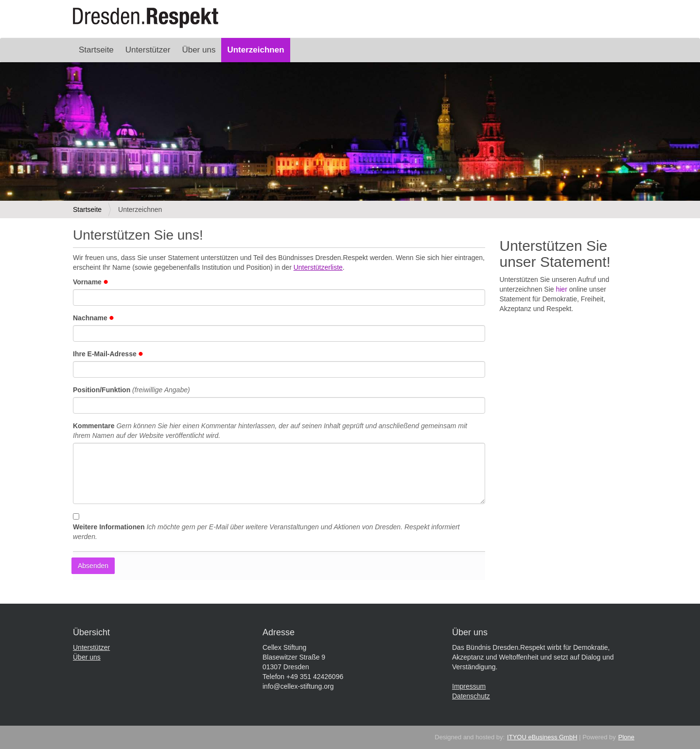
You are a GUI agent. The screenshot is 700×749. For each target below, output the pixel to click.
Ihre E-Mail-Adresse (108, 354)
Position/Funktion (131, 390)
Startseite (96, 50)
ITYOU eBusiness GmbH (542, 737)
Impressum (469, 686)
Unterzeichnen (255, 50)
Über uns (199, 50)
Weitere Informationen (266, 532)
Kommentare (270, 431)
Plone (626, 737)
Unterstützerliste (318, 267)
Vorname (90, 282)
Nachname (93, 318)
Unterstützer (148, 50)
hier (561, 289)
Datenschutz (471, 696)
